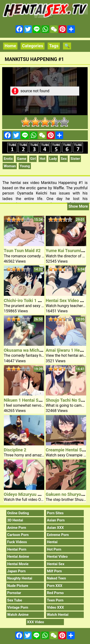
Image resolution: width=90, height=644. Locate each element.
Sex (64, 159)
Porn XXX (55, 586)
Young (25, 166)
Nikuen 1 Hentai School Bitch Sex (36, 400)
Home (10, 46)
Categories (33, 46)
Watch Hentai (58, 615)
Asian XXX (55, 528)
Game (21, 159)
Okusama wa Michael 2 (26, 350)
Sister (75, 159)
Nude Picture (18, 586)
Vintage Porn (18, 607)
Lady (53, 159)
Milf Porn (54, 571)
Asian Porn (56, 520)
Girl (33, 159)
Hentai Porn (17, 549)
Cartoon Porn (18, 535)
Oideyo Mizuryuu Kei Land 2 (31, 494)
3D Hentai (15, 520)
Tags (54, 46)
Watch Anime (18, 615)
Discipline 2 (15, 450)
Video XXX (55, 607)
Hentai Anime (18, 557)
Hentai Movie (18, 564)
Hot (42, 159)
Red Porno (55, 593)
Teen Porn (55, 600)
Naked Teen (56, 578)
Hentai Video (57, 557)
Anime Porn (17, 528)
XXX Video (36, 622)
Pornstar (14, 593)
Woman (10, 166)
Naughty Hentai (20, 578)
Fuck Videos (17, 542)
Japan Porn (16, 571)
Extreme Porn (58, 535)
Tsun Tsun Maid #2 (22, 251)
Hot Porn (54, 549)
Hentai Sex (56, 564)
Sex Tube (15, 600)
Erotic (8, 159)
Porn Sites (55, 513)
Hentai (52, 542)
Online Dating (18, 513)
